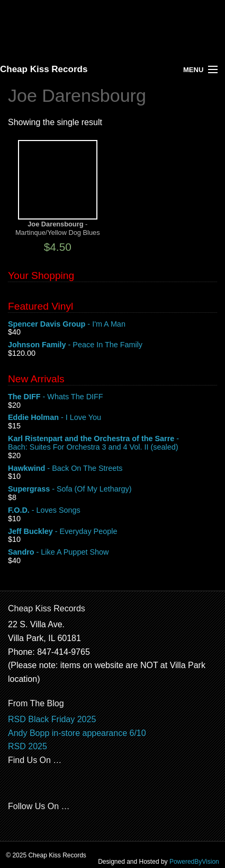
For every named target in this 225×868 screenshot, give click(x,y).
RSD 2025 (28, 746)
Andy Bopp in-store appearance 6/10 (77, 733)
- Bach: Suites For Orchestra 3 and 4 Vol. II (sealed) (112, 443)
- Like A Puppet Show (112, 553)
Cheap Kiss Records (44, 69)
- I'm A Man (112, 325)
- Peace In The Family (112, 345)
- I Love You (112, 418)
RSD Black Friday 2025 (52, 719)
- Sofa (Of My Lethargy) (112, 489)
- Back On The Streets (112, 469)
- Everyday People (112, 532)
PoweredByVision (194, 862)
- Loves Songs (112, 511)
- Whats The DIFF (112, 397)
